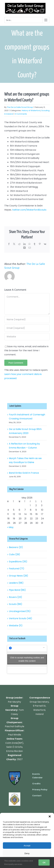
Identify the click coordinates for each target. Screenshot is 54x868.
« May (10, 527)
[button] (50, 816)
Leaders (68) (16, 583)
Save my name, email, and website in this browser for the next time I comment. (26, 351)
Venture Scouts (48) (21, 618)
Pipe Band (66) (17, 590)
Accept (27, 846)
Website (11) (16, 626)
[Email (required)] (27, 328)
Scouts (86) (16, 604)
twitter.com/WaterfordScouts (29, 210)
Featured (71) (17, 569)
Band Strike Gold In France (24, 473)
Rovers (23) (15, 597)
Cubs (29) (14, 554)
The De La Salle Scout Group (20, 107)
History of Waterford (31, 110)
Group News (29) (19, 576)
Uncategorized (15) (20, 611)
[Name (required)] (27, 320)
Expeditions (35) (18, 562)
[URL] (27, 337)
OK (44, 863)
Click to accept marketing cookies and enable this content (27, 659)
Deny (27, 853)
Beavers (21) (16, 547)
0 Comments (21, 114)
